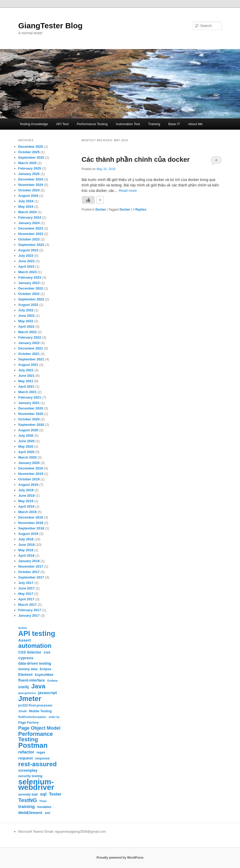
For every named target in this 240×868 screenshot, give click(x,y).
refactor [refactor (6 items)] (26, 752)
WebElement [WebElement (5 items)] (30, 813)
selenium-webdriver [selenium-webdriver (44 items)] (36, 784)
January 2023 (29, 283)
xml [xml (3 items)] (47, 813)
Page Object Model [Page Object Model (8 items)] (39, 728)
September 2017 (31, 577)
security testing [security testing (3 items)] (30, 776)
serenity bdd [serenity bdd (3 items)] (28, 795)
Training (154, 124)
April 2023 (26, 267)
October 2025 (29, 152)
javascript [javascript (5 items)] (47, 693)
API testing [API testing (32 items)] (37, 633)
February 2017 (30, 610)
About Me (195, 124)
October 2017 (29, 572)
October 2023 (29, 239)
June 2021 (26, 376)
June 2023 (26, 261)
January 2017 (29, 615)
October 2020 (29, 419)
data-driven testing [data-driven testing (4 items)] (35, 663)
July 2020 (26, 436)
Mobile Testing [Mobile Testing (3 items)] (40, 711)
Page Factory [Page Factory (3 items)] (28, 723)
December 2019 (30, 468)
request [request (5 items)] (25, 758)
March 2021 (27, 392)
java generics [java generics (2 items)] (27, 693)
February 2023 (30, 277)
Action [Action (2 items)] (22, 628)
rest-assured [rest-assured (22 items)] (37, 764)
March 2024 (27, 212)
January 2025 (29, 174)
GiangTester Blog (50, 26)
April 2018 (26, 556)
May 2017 (26, 594)
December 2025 (30, 147)
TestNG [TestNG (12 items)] (28, 800)
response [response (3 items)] (42, 758)
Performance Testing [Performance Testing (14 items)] (35, 737)
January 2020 (29, 463)
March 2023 (27, 272)
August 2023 (28, 250)
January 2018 (29, 561)
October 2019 (29, 479)
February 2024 (30, 217)
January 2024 (29, 223)
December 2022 (30, 288)
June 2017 (26, 588)
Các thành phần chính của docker (136, 159)
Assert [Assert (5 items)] (24, 640)
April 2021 (26, 386)
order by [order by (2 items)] (54, 717)
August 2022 (28, 305)
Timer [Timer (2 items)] (43, 801)
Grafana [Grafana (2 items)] (52, 681)
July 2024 (26, 201)
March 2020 (27, 457)
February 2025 (30, 168)
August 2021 (28, 365)
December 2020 (30, 408)
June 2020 (26, 441)
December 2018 (30, 517)
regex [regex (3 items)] (41, 752)
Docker (101, 210)
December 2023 (30, 228)
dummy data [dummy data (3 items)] (28, 669)
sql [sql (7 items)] (43, 794)
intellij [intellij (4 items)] (23, 687)
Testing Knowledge (34, 124)
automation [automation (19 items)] (35, 646)
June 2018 (26, 545)
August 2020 (28, 430)
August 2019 (28, 485)
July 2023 (26, 256)
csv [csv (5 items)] (47, 652)
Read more (128, 191)
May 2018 (26, 550)
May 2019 (26, 501)
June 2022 (26, 316)
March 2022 (27, 332)
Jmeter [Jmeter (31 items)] (30, 699)
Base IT (174, 124)
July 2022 (26, 310)
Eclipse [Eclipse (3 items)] (45, 669)
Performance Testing (92, 124)
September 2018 (31, 528)
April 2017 (26, 599)
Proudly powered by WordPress (120, 858)
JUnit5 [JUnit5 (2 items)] (22, 711)
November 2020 (31, 414)
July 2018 (26, 539)
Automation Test (128, 124)
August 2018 (28, 534)
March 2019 (27, 512)
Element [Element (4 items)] (25, 675)
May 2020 (26, 446)
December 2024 (30, 179)
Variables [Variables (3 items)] (44, 807)
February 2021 (30, 397)
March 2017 (27, 605)
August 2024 (28, 196)
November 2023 (31, 234)
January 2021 (29, 403)
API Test (62, 124)
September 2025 (31, 157)
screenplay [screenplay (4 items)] (28, 770)
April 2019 (26, 506)
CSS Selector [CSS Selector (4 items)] (30, 652)
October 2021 (29, 354)
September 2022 (31, 299)
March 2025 (27, 163)
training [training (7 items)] (26, 806)
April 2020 (26, 452)
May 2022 (26, 321)
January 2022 (29, 343)
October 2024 (29, 190)
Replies (139, 210)
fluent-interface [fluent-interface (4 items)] (31, 680)
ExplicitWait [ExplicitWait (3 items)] (44, 675)
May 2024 (26, 207)
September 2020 (31, 425)
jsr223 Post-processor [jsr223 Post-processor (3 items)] (35, 705)
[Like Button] (88, 200)
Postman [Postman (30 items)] (33, 746)
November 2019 (31, 474)
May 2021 (26, 381)
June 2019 (26, 496)
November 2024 (31, 185)
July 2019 (26, 490)
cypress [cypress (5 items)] (26, 658)
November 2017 (31, 566)
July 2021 (26, 370)
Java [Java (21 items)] (38, 686)
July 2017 (26, 583)
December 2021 (30, 348)
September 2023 (31, 245)
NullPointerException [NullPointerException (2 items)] (32, 717)
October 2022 (29, 294)
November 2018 (31, 523)
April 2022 (26, 327)
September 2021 (31, 359)
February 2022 (30, 337)
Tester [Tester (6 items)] (55, 794)
